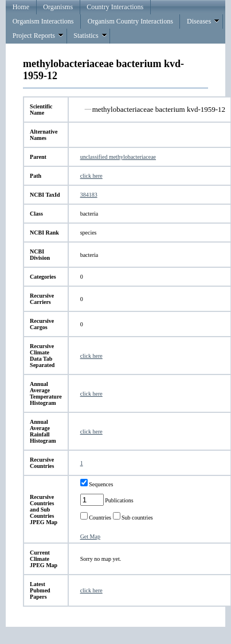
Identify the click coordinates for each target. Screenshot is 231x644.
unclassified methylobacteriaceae (118, 157)
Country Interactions (115, 7)
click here (91, 176)
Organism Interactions (43, 21)
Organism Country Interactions (130, 21)
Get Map (90, 536)
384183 (89, 195)
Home (21, 7)
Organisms (58, 7)
